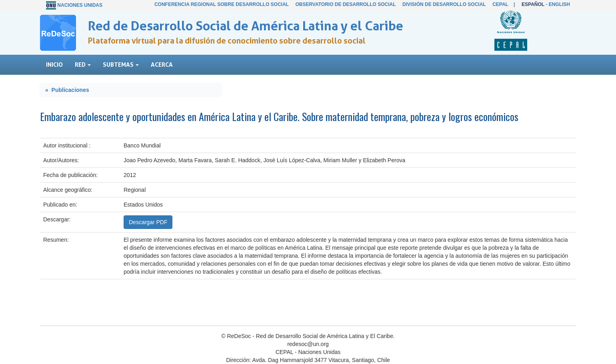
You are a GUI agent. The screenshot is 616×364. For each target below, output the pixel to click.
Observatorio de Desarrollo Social (345, 4)
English (559, 4)
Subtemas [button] (121, 65)
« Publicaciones (67, 90)
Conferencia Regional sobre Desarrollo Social (222, 4)
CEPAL (500, 4)
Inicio (54, 65)
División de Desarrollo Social (444, 4)
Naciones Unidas (80, 5)
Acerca (162, 65)
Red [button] (83, 65)
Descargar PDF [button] (148, 222)
